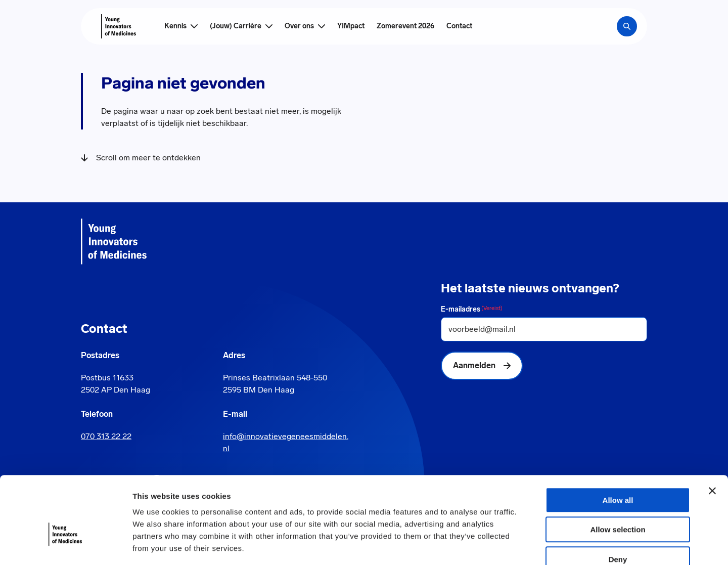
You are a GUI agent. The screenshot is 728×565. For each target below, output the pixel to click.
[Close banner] (712, 432)
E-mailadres (472, 309)
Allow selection (618, 471)
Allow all (618, 441)
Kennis (175, 26)
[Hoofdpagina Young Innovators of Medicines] (119, 26)
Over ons (299, 26)
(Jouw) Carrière (236, 26)
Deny (618, 501)
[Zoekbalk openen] (627, 26)
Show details (531, 545)
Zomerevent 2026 (405, 26)
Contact (459, 26)
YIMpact (351, 26)
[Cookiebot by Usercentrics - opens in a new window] (65, 545)
